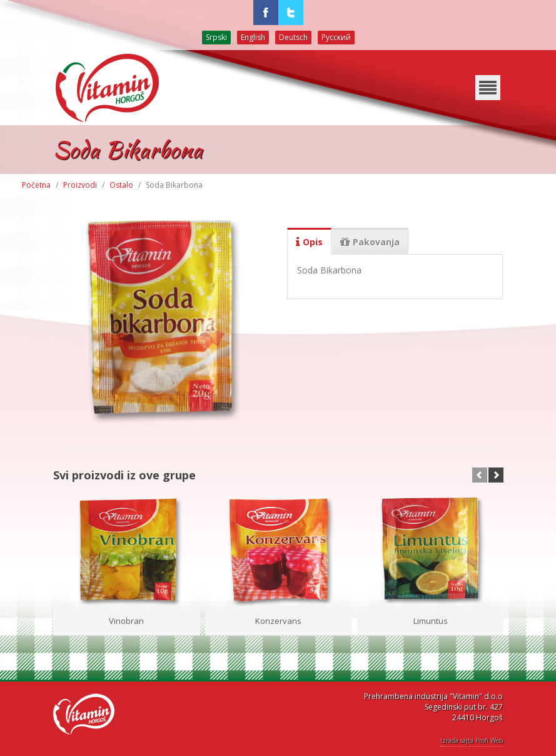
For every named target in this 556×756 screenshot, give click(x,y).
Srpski (216, 37)
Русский (336, 37)
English (253, 37)
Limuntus (431, 621)
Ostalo (121, 185)
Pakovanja (370, 242)
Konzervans (278, 621)
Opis (309, 242)
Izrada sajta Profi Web (472, 740)
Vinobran (126, 621)
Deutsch (293, 37)
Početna (36, 185)
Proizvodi (80, 185)
